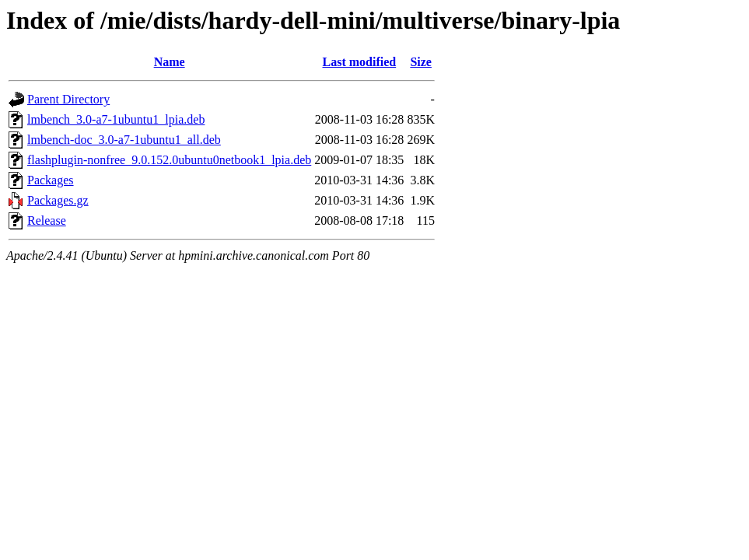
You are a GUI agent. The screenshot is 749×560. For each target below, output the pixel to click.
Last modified (359, 62)
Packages (51, 180)
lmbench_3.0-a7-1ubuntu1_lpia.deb (116, 119)
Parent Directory (68, 99)
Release (47, 220)
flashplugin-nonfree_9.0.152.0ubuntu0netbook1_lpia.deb (169, 160)
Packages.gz (58, 200)
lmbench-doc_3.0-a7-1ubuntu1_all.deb (124, 140)
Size (421, 62)
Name (170, 62)
